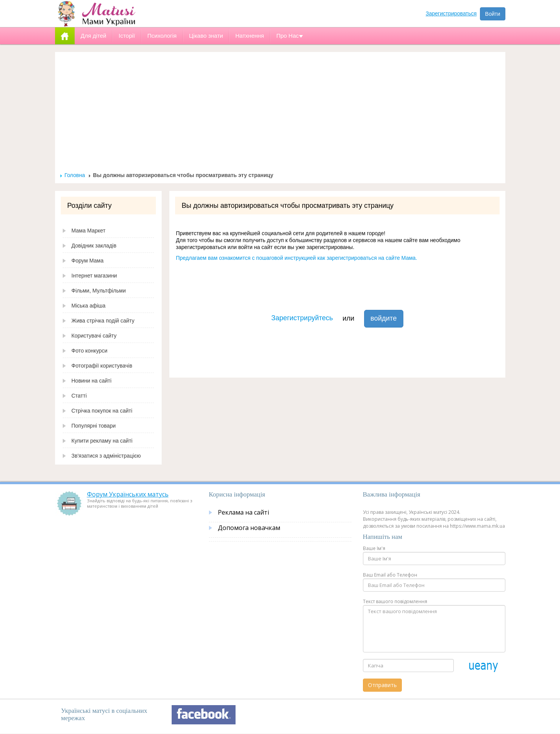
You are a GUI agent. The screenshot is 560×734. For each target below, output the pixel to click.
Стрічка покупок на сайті (102, 411)
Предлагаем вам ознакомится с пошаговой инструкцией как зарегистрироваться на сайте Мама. (297, 258)
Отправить (382, 685)
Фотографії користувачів (102, 366)
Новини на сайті (92, 381)
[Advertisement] (280, 114)
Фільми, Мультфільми (99, 291)
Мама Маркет (89, 231)
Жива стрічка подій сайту (103, 321)
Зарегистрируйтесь (302, 318)
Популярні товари (94, 426)
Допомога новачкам (249, 528)
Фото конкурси (90, 351)
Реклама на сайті (243, 512)
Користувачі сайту (94, 336)
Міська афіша (89, 306)
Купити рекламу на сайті (102, 441)
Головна (75, 175)
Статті (79, 396)
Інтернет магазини (94, 276)
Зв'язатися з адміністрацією (106, 456)
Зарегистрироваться (451, 13)
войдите (384, 318)
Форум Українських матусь (128, 494)
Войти (492, 14)
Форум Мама (88, 261)
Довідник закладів (94, 246)
